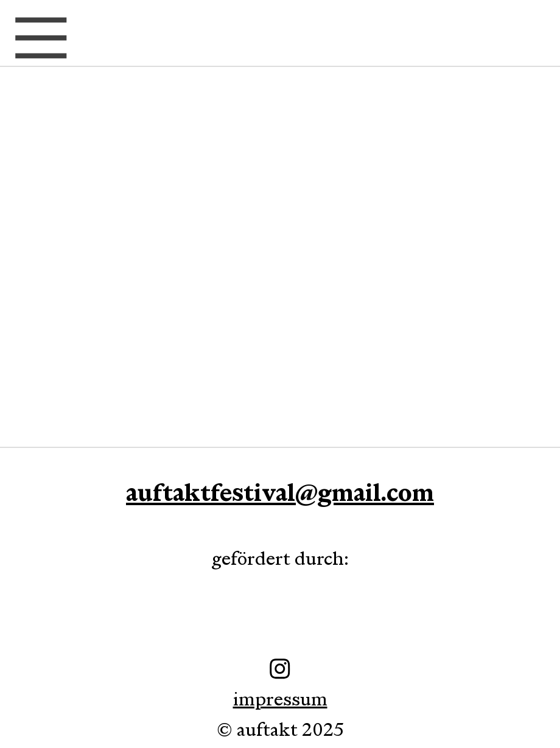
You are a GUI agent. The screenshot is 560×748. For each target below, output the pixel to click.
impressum (280, 669)
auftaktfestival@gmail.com (280, 493)
